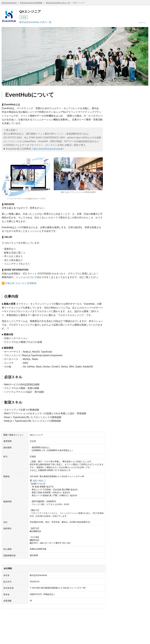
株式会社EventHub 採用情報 (31, 3)
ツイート (142, 23)
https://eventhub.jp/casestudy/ (48, 149)
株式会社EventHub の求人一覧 (58, 3)
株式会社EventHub (9, 3)
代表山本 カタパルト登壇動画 (21, 283)
